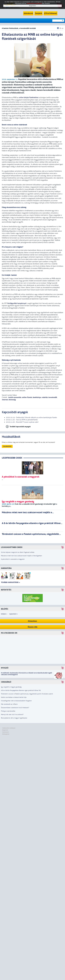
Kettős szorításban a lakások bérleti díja (14, 697)
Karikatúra (6, 568)
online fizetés (27, 397)
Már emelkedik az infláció (9, 704)
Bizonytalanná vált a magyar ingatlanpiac (14, 718)
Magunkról (5, 730)
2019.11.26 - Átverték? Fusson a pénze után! (22, 422)
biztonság (12, 400)
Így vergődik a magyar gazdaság (11, 687)
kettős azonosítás (15, 397)
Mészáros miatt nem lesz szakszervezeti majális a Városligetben (21, 556)
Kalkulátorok (28, 13)
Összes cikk (33, 627)
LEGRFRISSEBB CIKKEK (12, 458)
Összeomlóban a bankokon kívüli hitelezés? (15, 708)
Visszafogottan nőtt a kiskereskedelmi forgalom (16, 701)
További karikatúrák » (10, 582)
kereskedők (53, 397)
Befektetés (6, 590)
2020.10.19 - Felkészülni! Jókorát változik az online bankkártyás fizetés (31, 418)
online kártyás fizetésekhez (29, 98)
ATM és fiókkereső (50, 13)
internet (5, 400)
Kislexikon (32, 621)
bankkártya (37, 397)
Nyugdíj (5, 668)
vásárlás (45, 397)
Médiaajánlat (6, 734)
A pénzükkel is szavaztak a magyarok (13, 559)
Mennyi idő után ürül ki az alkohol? (12, 715)
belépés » (4, 614)
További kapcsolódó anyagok (20, 427)
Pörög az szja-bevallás (8, 711)
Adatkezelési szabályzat (9, 728)
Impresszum (6, 732)
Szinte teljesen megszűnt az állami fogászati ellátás (18, 552)
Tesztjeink (39, 13)
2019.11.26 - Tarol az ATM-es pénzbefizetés (22, 420)
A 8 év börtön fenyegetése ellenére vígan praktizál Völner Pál (21, 690)
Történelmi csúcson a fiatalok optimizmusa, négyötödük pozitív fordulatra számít (27, 694)
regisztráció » (13, 614)
